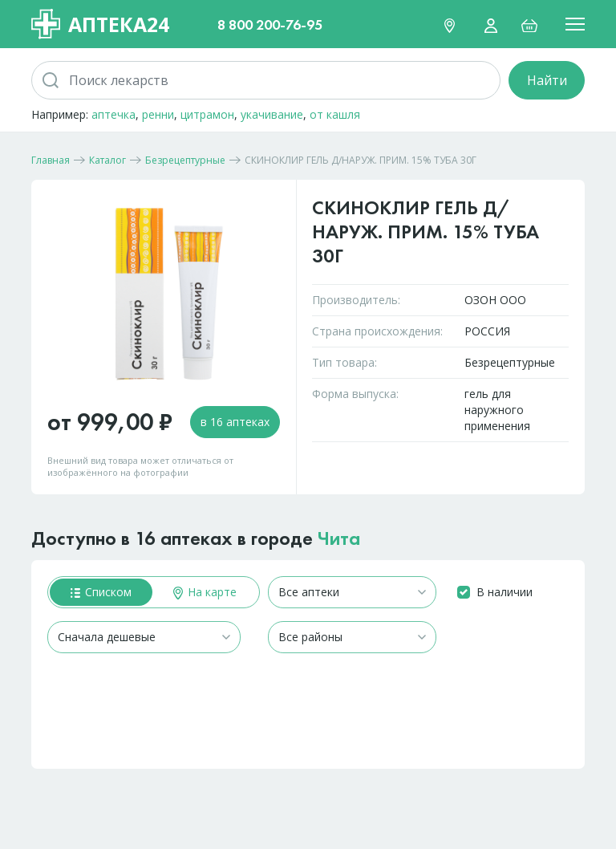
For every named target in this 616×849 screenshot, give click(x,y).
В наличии (505, 592)
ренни (158, 114)
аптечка (113, 114)
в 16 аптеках (235, 422)
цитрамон (207, 114)
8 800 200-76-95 (270, 24)
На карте (205, 592)
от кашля (335, 114)
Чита (339, 538)
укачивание (272, 114)
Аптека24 (100, 24)
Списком (101, 592)
